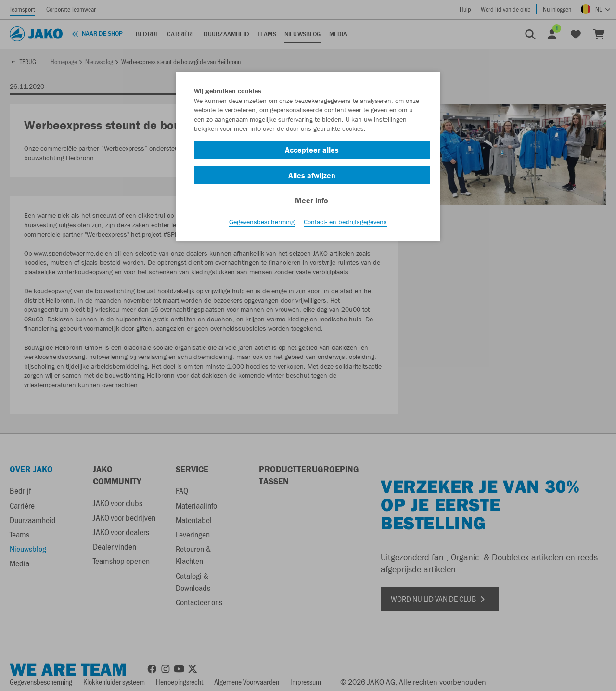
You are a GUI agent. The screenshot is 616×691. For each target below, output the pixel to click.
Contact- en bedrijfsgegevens (345, 222)
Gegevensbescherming (262, 222)
